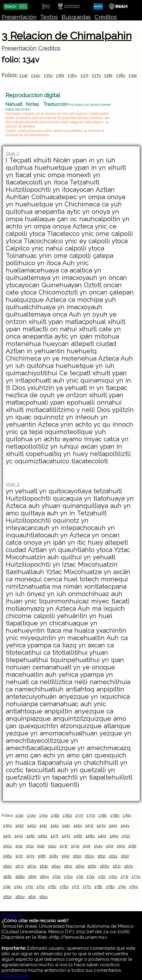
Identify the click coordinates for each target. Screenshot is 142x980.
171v (91, 876)
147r (54, 836)
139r (133, 75)
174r (7, 886)
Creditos (49, 48)
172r (102, 876)
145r (7, 836)
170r (56, 876)
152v (52, 846)
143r (89, 825)
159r (65, 856)
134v (36, 75)
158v (54, 856)
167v (129, 866)
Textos (49, 17)
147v (66, 836)
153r (64, 846)
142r (66, 825)
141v (55, 825)
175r (30, 886)
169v (44, 876)
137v (96, 75)
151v (30, 846)
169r (32, 876)
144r (113, 825)
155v (121, 846)
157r (19, 856)
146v (43, 836)
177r (76, 886)
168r (7, 876)
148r (78, 836)
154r (87, 846)
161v (113, 856)
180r (7, 897)
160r (77, 856)
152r (41, 846)
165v (80, 866)
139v (7, 825)
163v (32, 866)
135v (48, 75)
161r (102, 856)
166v (105, 866)
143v (101, 825)
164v (56, 866)
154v (98, 846)
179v (133, 886)
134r (24, 75)
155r (110, 846)
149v (114, 836)
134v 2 (13, 484)
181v (43, 897)
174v (18, 886)
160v (90, 856)
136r (60, 75)
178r (98, 886)
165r (68, 866)
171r (80, 876)
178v (110, 886)
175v (41, 886)
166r (92, 866)
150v (7, 846)
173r (125, 876)
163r (20, 866)
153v (75, 846)
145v (19, 836)
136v (72, 75)
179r (122, 886)
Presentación (19, 17)
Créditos (106, 17)
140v (32, 825)
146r (31, 836)
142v (78, 825)
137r (85, 75)
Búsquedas (76, 17)
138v (121, 75)
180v (20, 897)
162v (7, 866)
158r (42, 856)
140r (20, 825)
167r (117, 866)
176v (64, 886)
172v (113, 876)
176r (52, 886)
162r (125, 856)
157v (30, 856)
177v (87, 886)
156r (132, 846)
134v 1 (12, 153)
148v (90, 836)
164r (44, 866)
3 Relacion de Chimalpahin (67, 36)
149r (102, 836)
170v (68, 876)
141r (43, 825)
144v (125, 825)
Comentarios (15, 976)
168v (20, 876)
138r (108, 75)
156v (7, 856)
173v (136, 876)
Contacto (12, 915)
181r (32, 897)
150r (126, 836)
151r (19, 846)
